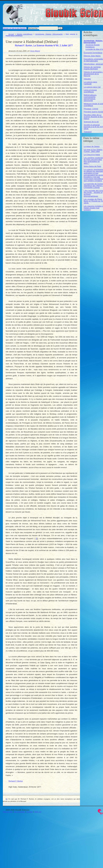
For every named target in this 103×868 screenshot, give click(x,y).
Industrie (87, 79)
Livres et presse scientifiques (90, 91)
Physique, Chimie (91, 109)
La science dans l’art (92, 87)
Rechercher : (33, 28)
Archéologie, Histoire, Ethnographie (49, 34)
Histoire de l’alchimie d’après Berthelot (92, 68)
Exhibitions (90, 47)
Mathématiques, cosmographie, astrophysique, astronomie (90, 98)
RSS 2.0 (38, 812)
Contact (30, 812)
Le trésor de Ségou (92, 146)
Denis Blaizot (35, 51)
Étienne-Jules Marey (92, 56)
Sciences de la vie (91, 122)
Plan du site (8, 812)
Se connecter (19, 812)
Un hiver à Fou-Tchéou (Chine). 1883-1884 (93, 151)
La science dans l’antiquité (90, 83)
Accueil (11, 34)
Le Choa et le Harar (92, 155)
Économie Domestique (93, 53)
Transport (88, 132)
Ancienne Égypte (93, 45)
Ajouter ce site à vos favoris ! (15, 28)
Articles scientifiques (25, 34)
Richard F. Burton (16, 781)
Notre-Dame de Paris (92, 166)
